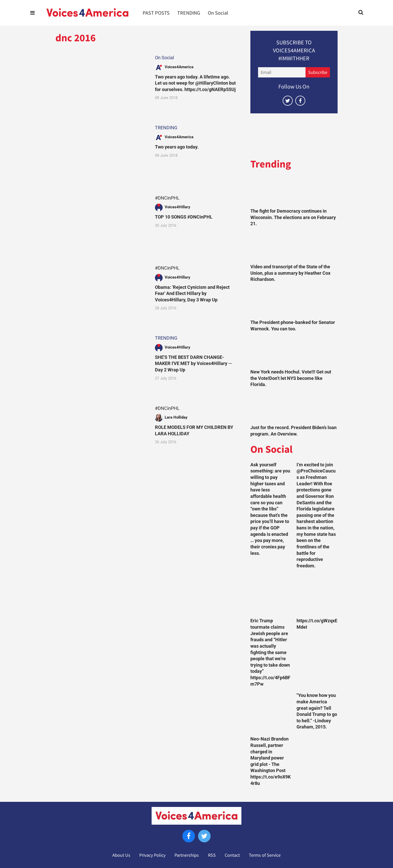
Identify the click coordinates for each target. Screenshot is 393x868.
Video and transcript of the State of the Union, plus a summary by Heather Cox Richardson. (290, 273)
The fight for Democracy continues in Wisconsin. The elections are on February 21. (293, 217)
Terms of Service (265, 855)
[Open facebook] (300, 101)
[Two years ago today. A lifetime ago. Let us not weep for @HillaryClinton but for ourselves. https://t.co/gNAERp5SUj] (100, 80)
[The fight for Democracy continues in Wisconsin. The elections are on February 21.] (294, 191)
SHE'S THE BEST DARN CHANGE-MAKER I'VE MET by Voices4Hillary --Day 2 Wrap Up (193, 364)
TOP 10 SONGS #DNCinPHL (184, 217)
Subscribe (318, 72)
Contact (232, 855)
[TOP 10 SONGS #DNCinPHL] (100, 220)
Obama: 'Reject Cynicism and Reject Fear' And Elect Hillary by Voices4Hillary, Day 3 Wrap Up (192, 294)
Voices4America (179, 67)
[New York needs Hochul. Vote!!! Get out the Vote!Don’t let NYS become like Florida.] (294, 352)
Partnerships (187, 855)
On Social (218, 13)
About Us (121, 855)
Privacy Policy (152, 855)
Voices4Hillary (178, 207)
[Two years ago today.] (100, 150)
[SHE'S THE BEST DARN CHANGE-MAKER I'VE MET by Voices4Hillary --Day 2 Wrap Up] (100, 361)
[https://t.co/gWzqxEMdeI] (317, 595)
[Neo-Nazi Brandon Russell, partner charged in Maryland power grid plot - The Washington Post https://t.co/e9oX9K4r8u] (271, 713)
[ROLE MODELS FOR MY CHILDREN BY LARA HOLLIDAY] (100, 431)
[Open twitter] (288, 101)
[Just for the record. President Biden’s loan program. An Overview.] (294, 407)
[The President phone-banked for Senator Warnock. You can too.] (294, 302)
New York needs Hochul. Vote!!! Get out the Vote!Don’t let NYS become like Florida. (291, 378)
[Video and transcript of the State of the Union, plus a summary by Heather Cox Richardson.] (294, 247)
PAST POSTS (156, 13)
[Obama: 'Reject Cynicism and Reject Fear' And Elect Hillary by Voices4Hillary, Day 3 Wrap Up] (100, 290)
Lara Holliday (176, 417)
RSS (212, 855)
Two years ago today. (177, 147)
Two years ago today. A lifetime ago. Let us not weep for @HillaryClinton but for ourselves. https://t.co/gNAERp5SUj (195, 83)
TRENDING (189, 13)
